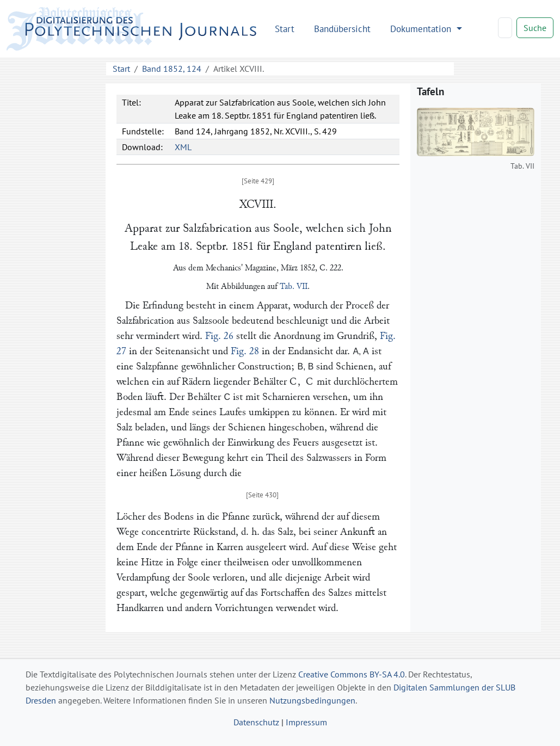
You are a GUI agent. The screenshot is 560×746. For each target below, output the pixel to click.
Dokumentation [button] (422, 29)
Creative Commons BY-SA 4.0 (352, 674)
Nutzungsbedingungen (312, 700)
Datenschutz (256, 722)
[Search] (505, 28)
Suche (535, 28)
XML (183, 147)
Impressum (306, 722)
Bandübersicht (342, 29)
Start (285, 29)
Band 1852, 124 (172, 69)
